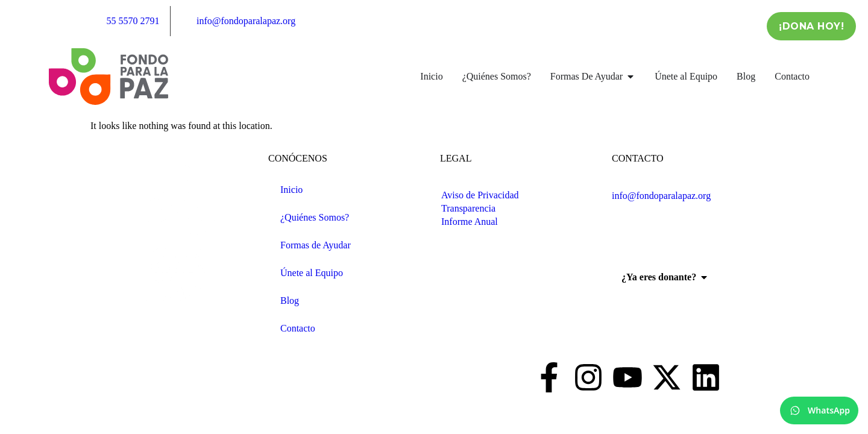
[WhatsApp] (819, 410)
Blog (290, 300)
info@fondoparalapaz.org (661, 196)
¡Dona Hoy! (811, 26)
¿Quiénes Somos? (315, 217)
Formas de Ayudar (316, 245)
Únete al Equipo (312, 273)
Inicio (291, 190)
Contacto (298, 328)
